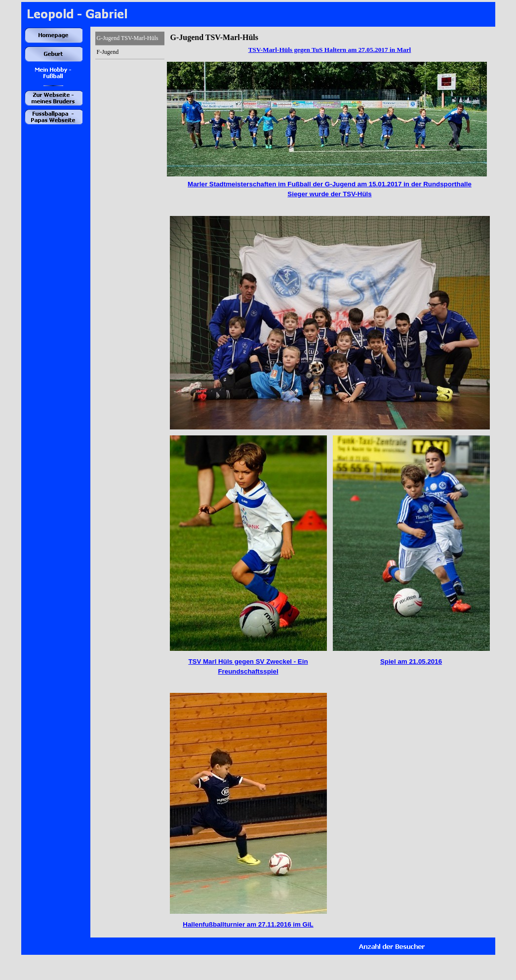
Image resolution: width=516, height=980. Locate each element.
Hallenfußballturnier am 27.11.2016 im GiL (248, 924)
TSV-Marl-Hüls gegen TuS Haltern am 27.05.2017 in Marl (330, 50)
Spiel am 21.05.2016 (411, 661)
